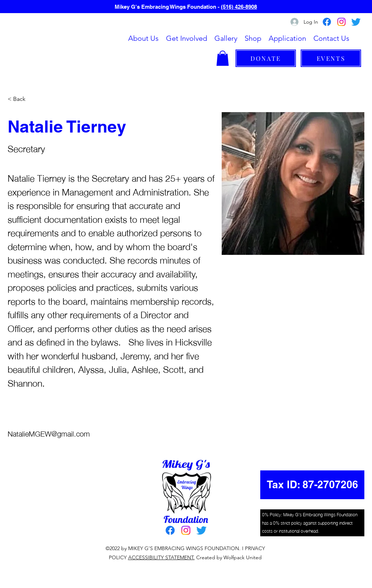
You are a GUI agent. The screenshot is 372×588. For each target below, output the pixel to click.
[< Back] (22, 99)
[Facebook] (327, 22)
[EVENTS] (331, 58)
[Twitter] (356, 22)
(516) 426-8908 (239, 7)
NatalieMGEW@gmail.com (49, 433)
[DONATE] (266, 58)
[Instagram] (341, 22)
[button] (187, 38)
